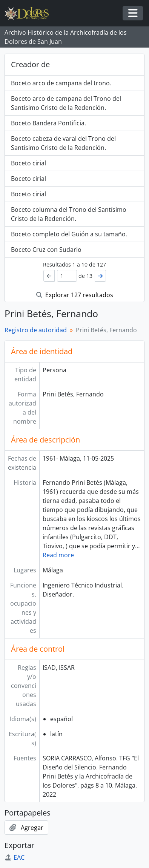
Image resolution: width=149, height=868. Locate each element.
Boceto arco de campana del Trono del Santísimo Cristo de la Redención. (66, 103)
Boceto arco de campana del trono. (61, 83)
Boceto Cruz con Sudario (46, 250)
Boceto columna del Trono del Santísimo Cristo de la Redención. (69, 214)
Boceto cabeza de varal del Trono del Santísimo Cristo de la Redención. (63, 143)
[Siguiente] (100, 276)
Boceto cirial (28, 163)
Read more (58, 555)
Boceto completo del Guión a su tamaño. (69, 234)
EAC (15, 857)
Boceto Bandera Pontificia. (48, 123)
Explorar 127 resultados (75, 295)
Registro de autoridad (36, 330)
